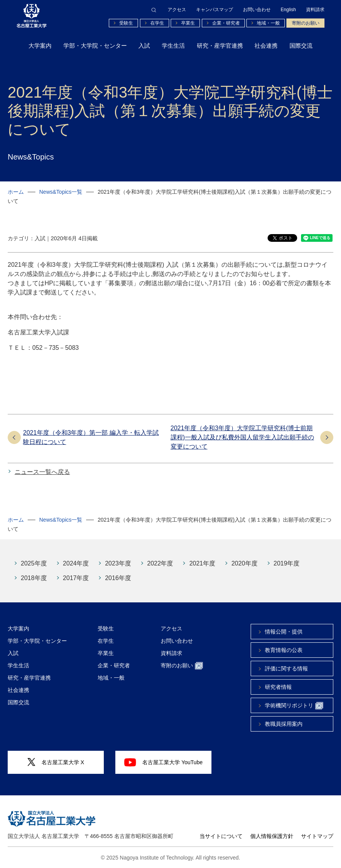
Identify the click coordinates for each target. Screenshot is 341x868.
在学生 (157, 23)
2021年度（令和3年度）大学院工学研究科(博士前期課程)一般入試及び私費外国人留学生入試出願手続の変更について (242, 437)
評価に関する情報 (286, 668)
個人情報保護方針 (272, 836)
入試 (144, 46)
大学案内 (40, 46)
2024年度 (76, 563)
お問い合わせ (257, 10)
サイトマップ (317, 836)
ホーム (16, 192)
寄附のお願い (306, 23)
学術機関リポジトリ (294, 706)
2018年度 (34, 578)
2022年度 (160, 563)
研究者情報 (278, 687)
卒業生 (188, 23)
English (288, 10)
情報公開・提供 (284, 632)
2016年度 (118, 578)
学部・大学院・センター (95, 46)
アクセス (177, 10)
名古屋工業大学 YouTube (163, 762)
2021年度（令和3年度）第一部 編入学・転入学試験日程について (91, 437)
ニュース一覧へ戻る (42, 472)
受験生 (126, 23)
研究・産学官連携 (220, 46)
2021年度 (202, 563)
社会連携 (266, 46)
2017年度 (76, 578)
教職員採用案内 (284, 724)
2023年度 (118, 563)
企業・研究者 (226, 23)
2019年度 (287, 563)
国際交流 (301, 46)
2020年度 (245, 563)
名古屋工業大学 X (56, 762)
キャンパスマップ (215, 10)
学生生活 (173, 46)
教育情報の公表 (284, 650)
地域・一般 (268, 23)
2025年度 (34, 563)
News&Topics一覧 (61, 192)
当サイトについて (221, 836)
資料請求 (315, 10)
